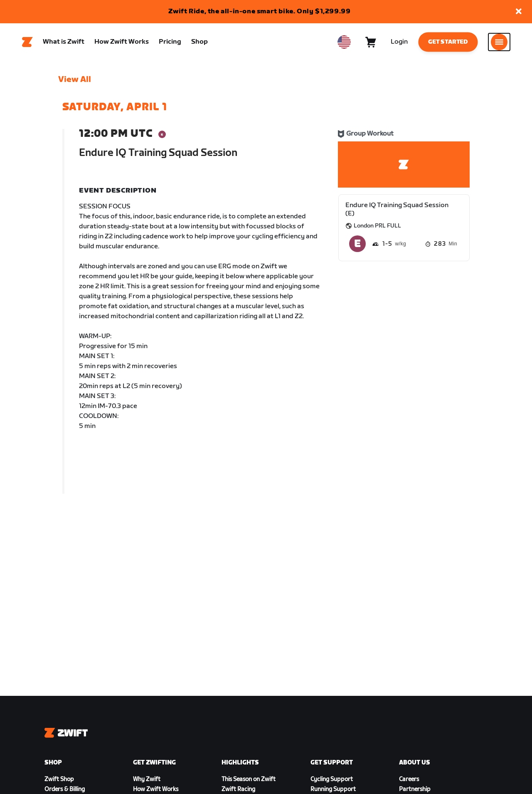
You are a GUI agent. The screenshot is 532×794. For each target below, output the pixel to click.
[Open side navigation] (499, 42)
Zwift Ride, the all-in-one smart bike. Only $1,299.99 (260, 11)
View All (75, 79)
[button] (519, 12)
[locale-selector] (344, 42)
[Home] (27, 42)
